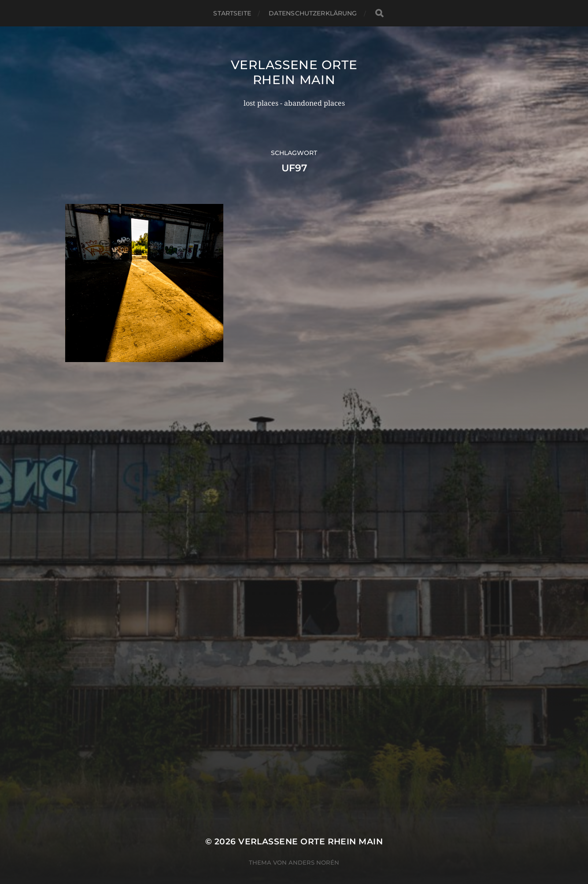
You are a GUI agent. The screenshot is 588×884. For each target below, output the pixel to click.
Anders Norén (314, 846)
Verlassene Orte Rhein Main (294, 72)
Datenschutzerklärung (313, 13)
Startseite (232, 13)
